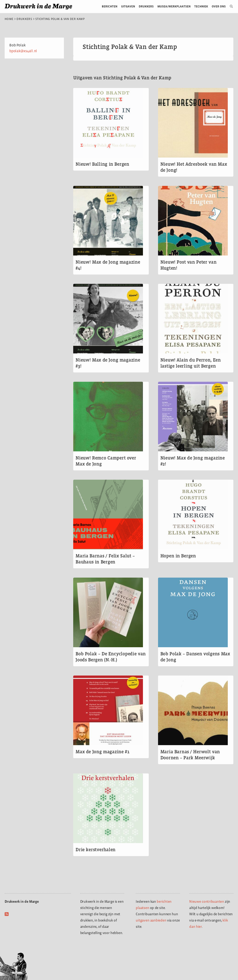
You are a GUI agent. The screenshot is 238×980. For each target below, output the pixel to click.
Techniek (201, 6)
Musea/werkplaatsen (174, 6)
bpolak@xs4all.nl (23, 51)
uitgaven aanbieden (151, 920)
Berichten (110, 6)
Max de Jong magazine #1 (102, 752)
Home (9, 19)
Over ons (219, 6)
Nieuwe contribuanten (207, 901)
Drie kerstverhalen (96, 850)
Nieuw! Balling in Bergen (102, 164)
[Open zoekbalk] (230, 6)
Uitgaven (128, 6)
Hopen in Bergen (178, 556)
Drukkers (146, 6)
